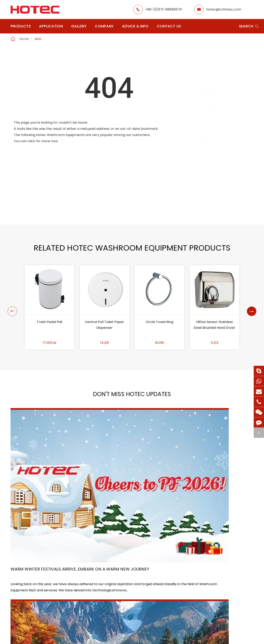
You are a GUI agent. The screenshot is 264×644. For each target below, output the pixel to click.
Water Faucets (214, 149)
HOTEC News (176, 592)
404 (38, 39)
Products (21, 26)
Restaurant (141, 577)
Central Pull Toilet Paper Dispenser (104, 325)
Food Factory (142, 599)
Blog (169, 599)
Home (24, 39)
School (137, 592)
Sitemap (156, 636)
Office (106, 592)
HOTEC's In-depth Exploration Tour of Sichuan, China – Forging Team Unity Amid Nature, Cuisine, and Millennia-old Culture (132, 475)
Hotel (136, 584)
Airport (107, 577)
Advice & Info (135, 26)
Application (51, 26)
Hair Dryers (210, 117)
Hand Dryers (211, 107)
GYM (105, 584)
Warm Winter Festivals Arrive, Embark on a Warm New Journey (46, 475)
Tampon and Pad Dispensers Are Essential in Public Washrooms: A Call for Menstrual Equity (215, 475)
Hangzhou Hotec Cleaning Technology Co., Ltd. (69, 636)
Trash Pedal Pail (49, 322)
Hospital (108, 599)
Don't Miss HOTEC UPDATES (132, 395)
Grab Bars (209, 159)
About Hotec (176, 577)
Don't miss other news (130, 515)
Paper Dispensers (216, 169)
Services (172, 607)
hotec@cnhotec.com (224, 9)
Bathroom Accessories (221, 180)
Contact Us (169, 26)
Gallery (79, 26)
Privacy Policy (185, 636)
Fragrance (210, 138)
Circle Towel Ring (159, 322)
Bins (204, 190)
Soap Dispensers (216, 128)
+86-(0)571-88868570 (164, 9)
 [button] (11, 307)
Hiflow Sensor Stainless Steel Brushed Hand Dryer (214, 325)
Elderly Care (111, 607)
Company (104, 26)
